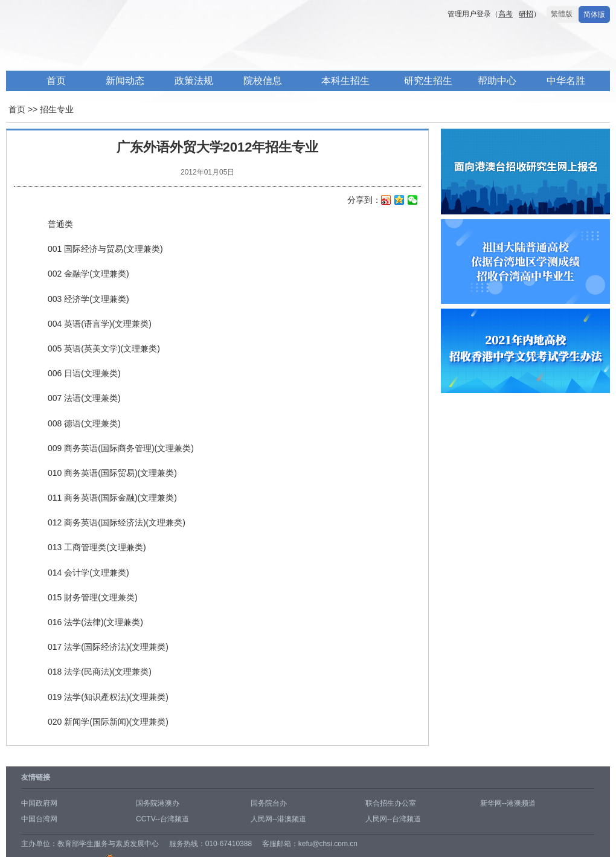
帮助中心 (497, 81)
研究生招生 (428, 81)
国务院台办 (269, 803)
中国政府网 (39, 803)
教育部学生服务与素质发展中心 (108, 844)
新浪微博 (386, 201)
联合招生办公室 (391, 803)
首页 (56, 81)
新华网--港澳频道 (508, 803)
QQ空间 (399, 201)
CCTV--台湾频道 (162, 819)
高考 (505, 14)
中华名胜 (566, 81)
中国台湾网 (39, 819)
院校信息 (263, 81)
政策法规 (194, 81)
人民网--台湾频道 (393, 819)
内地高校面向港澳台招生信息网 (187, 47)
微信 (413, 201)
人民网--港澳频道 (278, 819)
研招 (526, 14)
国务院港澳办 (158, 803)
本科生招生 (345, 81)
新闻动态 (125, 81)
